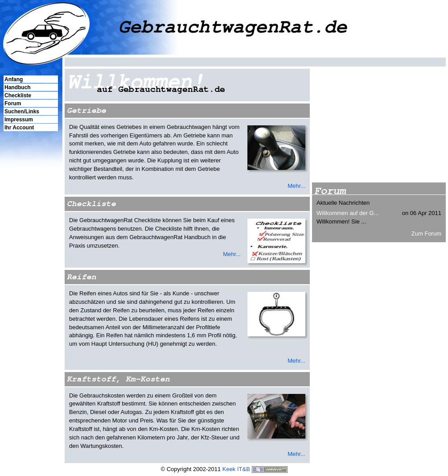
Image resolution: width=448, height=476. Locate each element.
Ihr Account (19, 128)
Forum (13, 103)
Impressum (19, 120)
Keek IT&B (236, 469)
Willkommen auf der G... (347, 213)
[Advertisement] (30, 285)
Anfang (14, 79)
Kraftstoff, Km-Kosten (118, 379)
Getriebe (86, 110)
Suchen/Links (22, 112)
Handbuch (18, 87)
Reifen (82, 277)
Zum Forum (426, 234)
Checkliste (18, 95)
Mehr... (296, 186)
